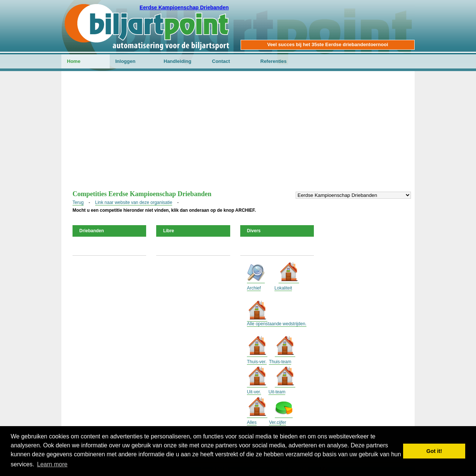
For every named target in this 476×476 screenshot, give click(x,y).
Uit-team (277, 392)
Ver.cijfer (277, 422)
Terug (78, 202)
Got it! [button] (434, 451)
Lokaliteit (283, 288)
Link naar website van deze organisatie (134, 202)
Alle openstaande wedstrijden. (277, 324)
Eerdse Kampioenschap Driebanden (184, 7)
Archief (254, 288)
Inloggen (125, 61)
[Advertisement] (238, 134)
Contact (221, 61)
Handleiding (177, 61)
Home (74, 61)
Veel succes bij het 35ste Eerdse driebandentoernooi (327, 44)
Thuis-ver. (257, 362)
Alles (252, 422)
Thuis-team (280, 362)
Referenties (274, 61)
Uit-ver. (254, 392)
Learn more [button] (52, 464)
